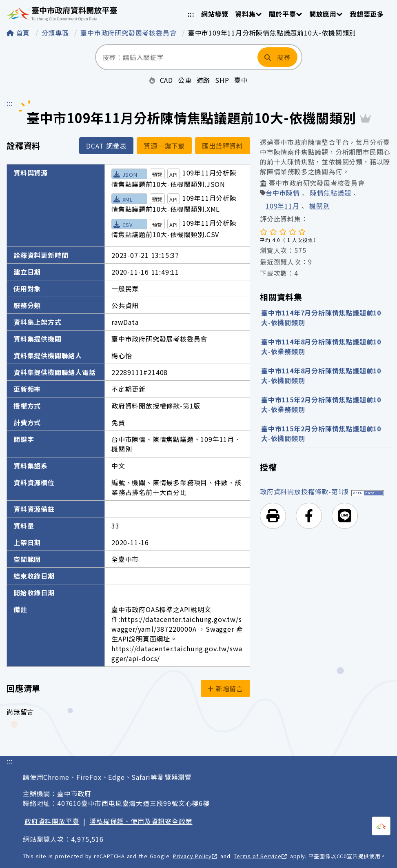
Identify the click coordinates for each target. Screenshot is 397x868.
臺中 (241, 80)
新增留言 (225, 688)
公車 (185, 80)
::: (191, 14)
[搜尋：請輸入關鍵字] (176, 57)
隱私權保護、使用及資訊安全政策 (141, 821)
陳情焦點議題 (331, 193)
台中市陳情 (283, 193)
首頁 (19, 33)
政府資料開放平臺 (52, 821)
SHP (222, 80)
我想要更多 (367, 14)
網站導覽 (215, 14)
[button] (273, 516)
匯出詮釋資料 (223, 146)
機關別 (319, 206)
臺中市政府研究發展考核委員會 (130, 33)
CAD (166, 80)
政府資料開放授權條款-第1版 (304, 491)
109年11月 (283, 206)
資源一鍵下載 (164, 146)
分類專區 (57, 33)
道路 (204, 80)
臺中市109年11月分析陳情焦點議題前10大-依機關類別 (272, 33)
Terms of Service (260, 856)
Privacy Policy (195, 856)
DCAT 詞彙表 (106, 146)
